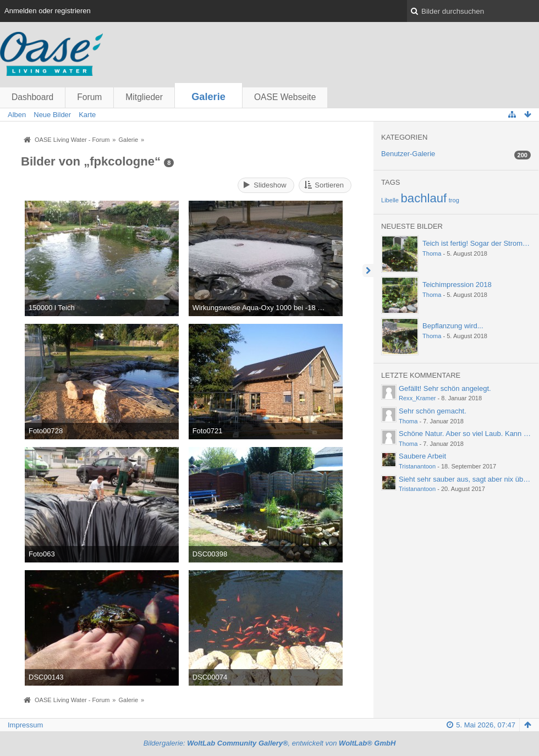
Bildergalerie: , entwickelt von (270, 743)
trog (454, 200)
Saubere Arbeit (422, 456)
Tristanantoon (417, 466)
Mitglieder (144, 97)
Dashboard (32, 97)
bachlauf (424, 198)
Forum (89, 97)
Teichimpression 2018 (457, 285)
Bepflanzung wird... (453, 326)
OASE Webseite (285, 97)
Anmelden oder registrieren (48, 11)
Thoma (432, 253)
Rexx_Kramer (417, 398)
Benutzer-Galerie (408, 154)
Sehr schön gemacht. (433, 411)
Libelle (390, 200)
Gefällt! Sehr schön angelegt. (445, 388)
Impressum (25, 725)
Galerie (208, 97)
